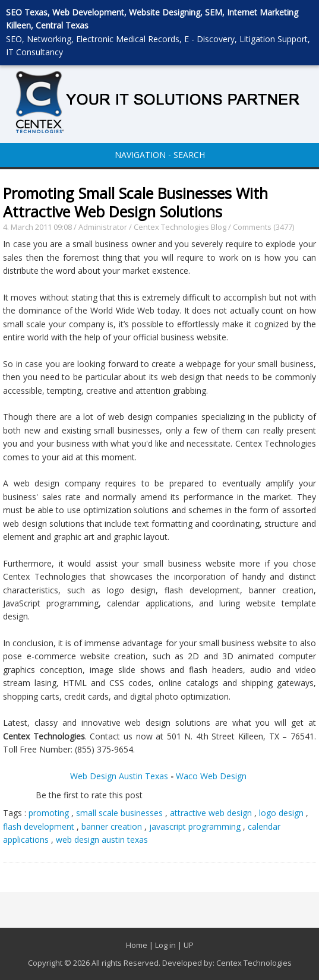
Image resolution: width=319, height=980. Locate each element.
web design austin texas (102, 840)
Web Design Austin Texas (119, 776)
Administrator (103, 227)
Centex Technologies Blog (181, 227)
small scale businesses (119, 813)
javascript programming (195, 826)
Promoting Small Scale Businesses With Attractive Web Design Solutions (135, 202)
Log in (165, 945)
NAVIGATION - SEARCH (160, 155)
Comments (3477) (263, 227)
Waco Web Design (212, 776)
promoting (49, 813)
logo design (281, 813)
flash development (39, 826)
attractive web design (211, 813)
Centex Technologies (254, 963)
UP (189, 945)
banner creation (112, 826)
